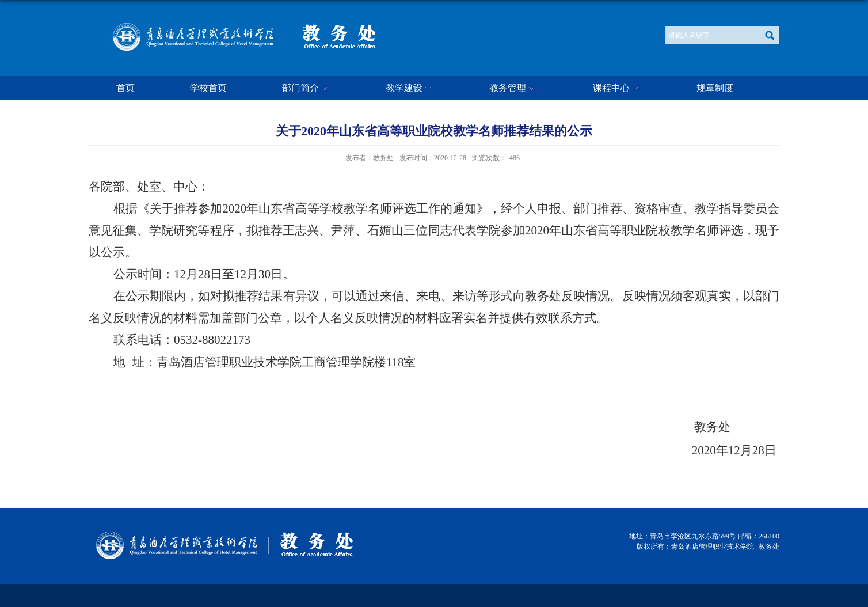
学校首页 (208, 88)
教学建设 (410, 89)
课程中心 (617, 89)
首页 (125, 88)
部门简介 (306, 89)
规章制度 (715, 88)
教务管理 (513, 89)
